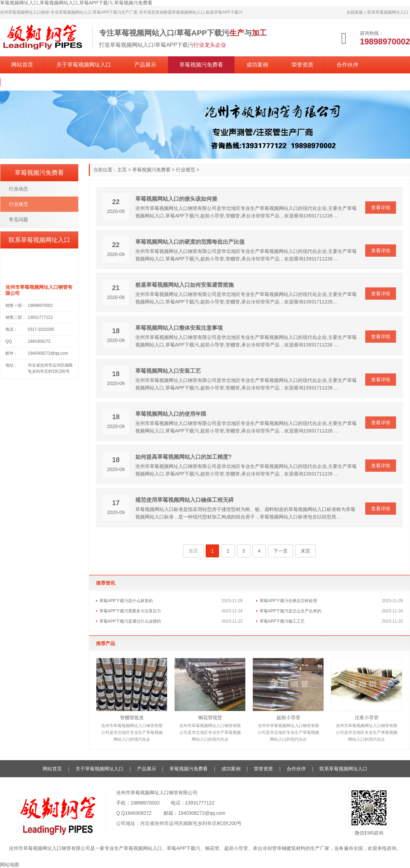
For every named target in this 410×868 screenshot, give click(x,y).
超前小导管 (288, 717)
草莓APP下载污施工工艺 (282, 621)
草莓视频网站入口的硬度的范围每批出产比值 (190, 242)
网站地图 (10, 865)
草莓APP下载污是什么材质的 (126, 601)
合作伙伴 (347, 65)
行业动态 (18, 189)
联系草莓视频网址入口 (388, 12)
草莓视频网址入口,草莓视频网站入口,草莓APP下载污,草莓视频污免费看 (76, 3)
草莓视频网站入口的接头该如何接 (176, 199)
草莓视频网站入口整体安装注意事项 (179, 328)
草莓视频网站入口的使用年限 (171, 414)
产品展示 (145, 65)
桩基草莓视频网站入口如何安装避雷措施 (184, 285)
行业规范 (186, 170)
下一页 (281, 551)
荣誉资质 (302, 65)
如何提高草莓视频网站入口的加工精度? (183, 457)
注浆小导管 (367, 717)
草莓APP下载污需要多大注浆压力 (130, 611)
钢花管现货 (210, 717)
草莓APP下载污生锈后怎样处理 (288, 601)
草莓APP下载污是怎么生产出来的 (290, 611)
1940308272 (138, 813)
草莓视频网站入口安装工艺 (168, 371)
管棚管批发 (132, 717)
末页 (305, 551)
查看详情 (381, 208)
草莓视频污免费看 (201, 65)
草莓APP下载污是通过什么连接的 (130, 621)
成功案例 (257, 65)
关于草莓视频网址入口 (84, 65)
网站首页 (22, 65)
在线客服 (355, 12)
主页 (122, 170)
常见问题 (18, 219)
